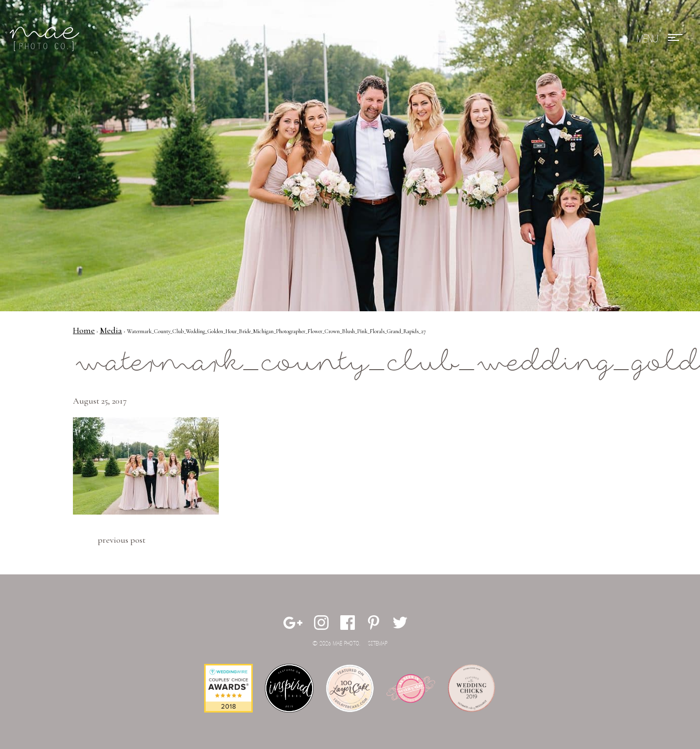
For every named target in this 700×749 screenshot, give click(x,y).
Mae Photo (46, 39)
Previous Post (122, 540)
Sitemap (378, 644)
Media (111, 330)
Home (84, 330)
